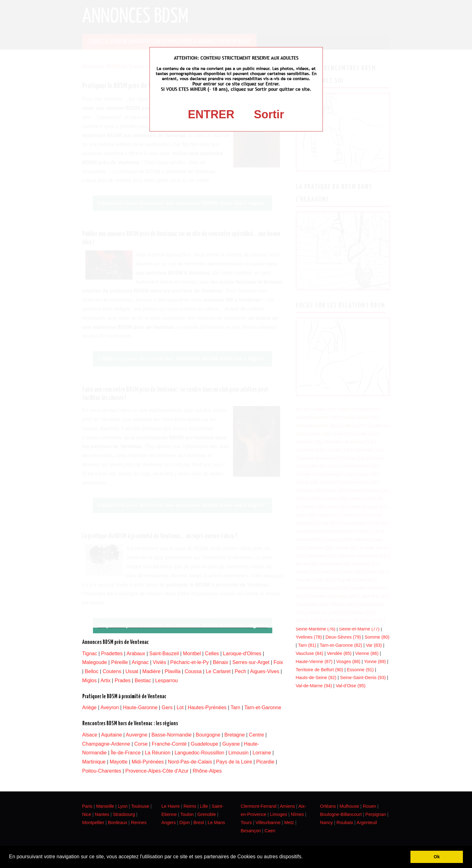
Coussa (193, 671)
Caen (270, 831)
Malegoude (95, 662)
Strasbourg (124, 814)
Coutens (112, 671)
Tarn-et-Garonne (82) (341, 645)
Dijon (184, 822)
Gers (167, 707)
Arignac (140, 662)
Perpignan (376, 814)
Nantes (102, 814)
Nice (87, 814)
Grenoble (206, 814)
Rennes (139, 822)
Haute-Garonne (140, 707)
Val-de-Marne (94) (314, 686)
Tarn (235, 707)
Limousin (238, 753)
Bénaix (221, 662)
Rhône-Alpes (207, 771)
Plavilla (173, 671)
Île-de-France (126, 753)
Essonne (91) (360, 670)
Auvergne (137, 735)
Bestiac (143, 680)
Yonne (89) (375, 662)
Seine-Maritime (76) (316, 629)
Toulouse (140, 806)
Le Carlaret (218, 671)
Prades (123, 680)
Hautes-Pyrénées (207, 707)
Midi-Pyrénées (148, 762)
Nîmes (297, 814)
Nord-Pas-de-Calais (190, 762)
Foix (278, 662)
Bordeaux (118, 822)
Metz (289, 822)
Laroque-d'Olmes (242, 654)
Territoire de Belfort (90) (320, 670)
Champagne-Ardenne (106, 744)
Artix (106, 680)
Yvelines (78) (309, 637)
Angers (169, 822)
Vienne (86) (367, 653)
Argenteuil (367, 822)
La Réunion (158, 753)
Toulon (187, 814)
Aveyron (110, 707)
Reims (190, 806)
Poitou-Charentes (102, 771)
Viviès (160, 662)
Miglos (90, 680)
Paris (87, 806)
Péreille (119, 662)
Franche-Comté (169, 744)
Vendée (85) (339, 653)
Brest (199, 822)
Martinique (94, 762)
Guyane (231, 744)
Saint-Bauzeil (164, 654)
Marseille (105, 806)
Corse (141, 744)
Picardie (265, 762)
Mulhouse (349, 806)
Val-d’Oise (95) (351, 686)
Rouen (369, 806)
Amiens (287, 806)
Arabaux (136, 654)
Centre (257, 735)
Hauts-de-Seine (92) (316, 678)
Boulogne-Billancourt (341, 814)
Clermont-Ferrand (259, 806)
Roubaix (345, 822)
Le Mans (216, 822)
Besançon (251, 831)
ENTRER (211, 114)
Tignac (90, 654)
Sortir (269, 114)
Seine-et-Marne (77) (359, 629)
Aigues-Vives (265, 671)
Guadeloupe (204, 744)
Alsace (90, 735)
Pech (240, 671)
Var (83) (374, 645)
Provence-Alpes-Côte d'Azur (157, 771)
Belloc (92, 671)
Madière (151, 671)
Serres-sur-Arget (251, 662)
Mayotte (119, 762)
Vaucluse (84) (310, 653)
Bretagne (235, 735)
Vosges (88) (348, 662)
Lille (204, 806)
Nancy (326, 822)
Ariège (90, 707)
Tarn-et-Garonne (263, 707)
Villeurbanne (268, 822)
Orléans (328, 806)
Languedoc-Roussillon (199, 753)
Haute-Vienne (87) (314, 662)
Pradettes (112, 654)
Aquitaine (112, 735)
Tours (246, 822)
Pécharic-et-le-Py (190, 662)
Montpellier (93, 822)
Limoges (279, 814)
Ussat (132, 671)
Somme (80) (377, 637)
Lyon (123, 806)
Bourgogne (208, 735)
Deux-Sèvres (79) (343, 637)
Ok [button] (437, 857)
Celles (212, 654)
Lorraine (262, 753)
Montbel (192, 654)
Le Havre (171, 806)
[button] (305, 857)
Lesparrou (166, 680)
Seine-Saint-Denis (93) (363, 678)
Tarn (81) (307, 645)
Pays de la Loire (234, 762)
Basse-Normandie (171, 735)
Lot (180, 707)
